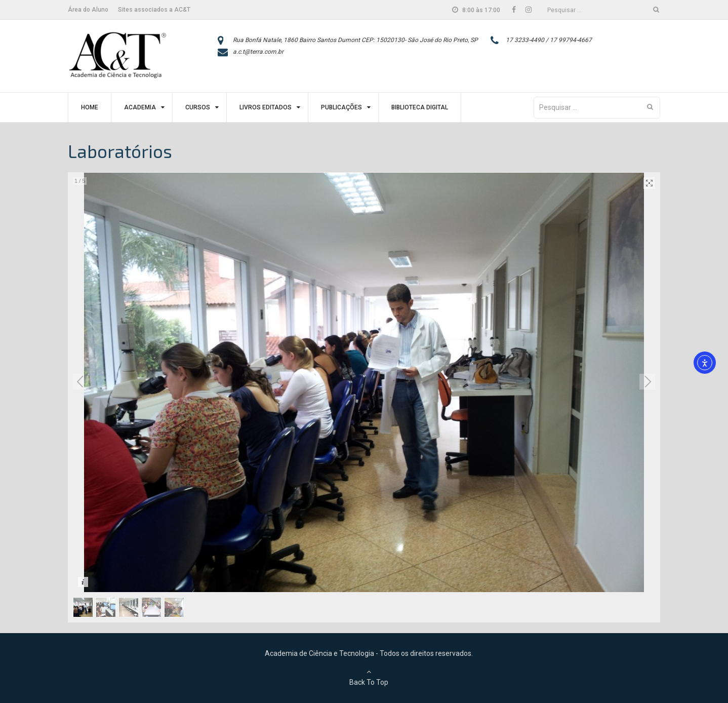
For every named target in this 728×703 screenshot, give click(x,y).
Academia (140, 107)
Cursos (198, 107)
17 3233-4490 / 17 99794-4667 (549, 40)
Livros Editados (266, 107)
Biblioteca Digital (420, 107)
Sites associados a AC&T (154, 10)
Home (90, 107)
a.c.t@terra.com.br (258, 52)
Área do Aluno (88, 10)
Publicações (341, 107)
